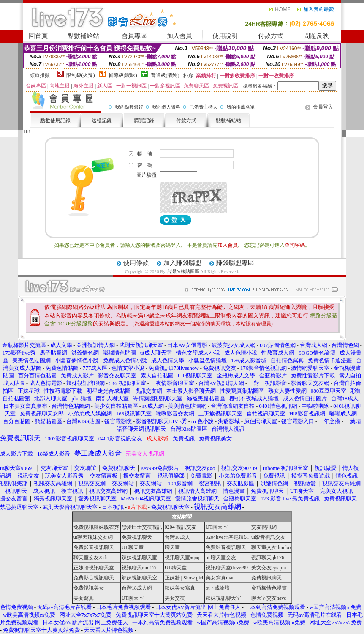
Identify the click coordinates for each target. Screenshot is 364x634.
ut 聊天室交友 (221, 557)
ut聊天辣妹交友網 (93, 537)
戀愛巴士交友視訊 (142, 527)
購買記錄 (144, 120)
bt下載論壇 (218, 588)
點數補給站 (83, 36)
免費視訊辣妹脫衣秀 (96, 527)
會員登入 (323, 107)
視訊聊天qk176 (268, 557)
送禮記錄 (102, 120)
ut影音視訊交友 (268, 537)
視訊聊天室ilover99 (227, 568)
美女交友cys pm (269, 568)
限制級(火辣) (81, 75)
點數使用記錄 (55, 120)
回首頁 (38, 36)
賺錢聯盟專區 (235, 263)
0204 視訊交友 (181, 527)
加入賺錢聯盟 (182, 263)
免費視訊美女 (89, 588)
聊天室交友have (269, 598)
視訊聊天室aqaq (182, 557)
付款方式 (271, 36)
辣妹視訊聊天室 (139, 557)
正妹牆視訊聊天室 (94, 568)
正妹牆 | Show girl (184, 578)
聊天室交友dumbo (271, 547)
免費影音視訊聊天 (94, 547)
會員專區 (134, 36)
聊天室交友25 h (91, 557)
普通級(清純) (165, 75)
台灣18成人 (177, 537)
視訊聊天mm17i (139, 568)
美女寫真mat (220, 578)
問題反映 (316, 36)
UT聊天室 (217, 527)
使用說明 (225, 36)
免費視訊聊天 (137, 537)
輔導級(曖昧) (123, 75)
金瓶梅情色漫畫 (269, 588)
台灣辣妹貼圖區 (183, 271)
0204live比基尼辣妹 (227, 537)
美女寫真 (84, 598)
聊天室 (172, 547)
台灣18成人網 (137, 588)
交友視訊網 (264, 527)
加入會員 (179, 36)
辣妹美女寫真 (180, 588)
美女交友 (175, 598)
